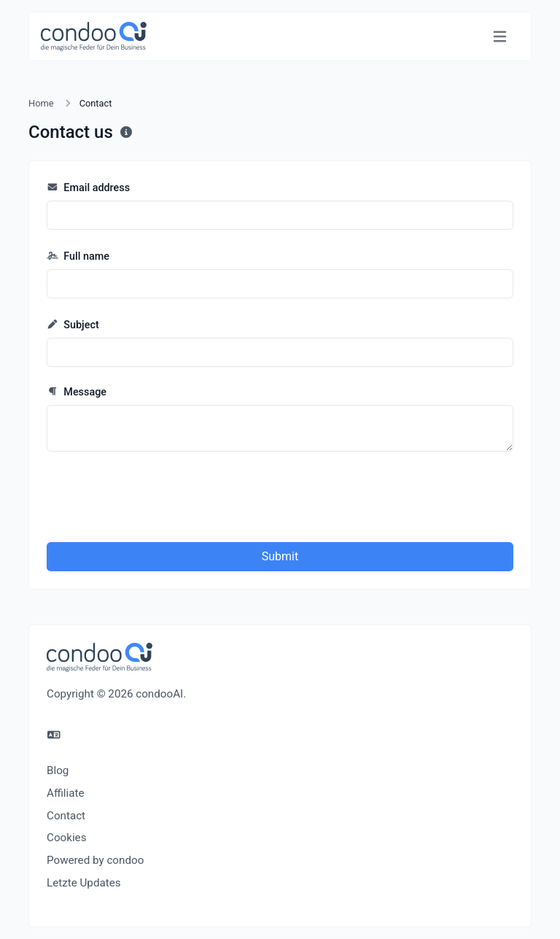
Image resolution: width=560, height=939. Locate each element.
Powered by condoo (95, 860)
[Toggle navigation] (500, 37)
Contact (66, 816)
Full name (78, 256)
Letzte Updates (84, 883)
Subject (73, 325)
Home (41, 103)
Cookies (67, 838)
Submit (280, 556)
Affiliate (66, 793)
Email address (88, 188)
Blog (58, 770)
